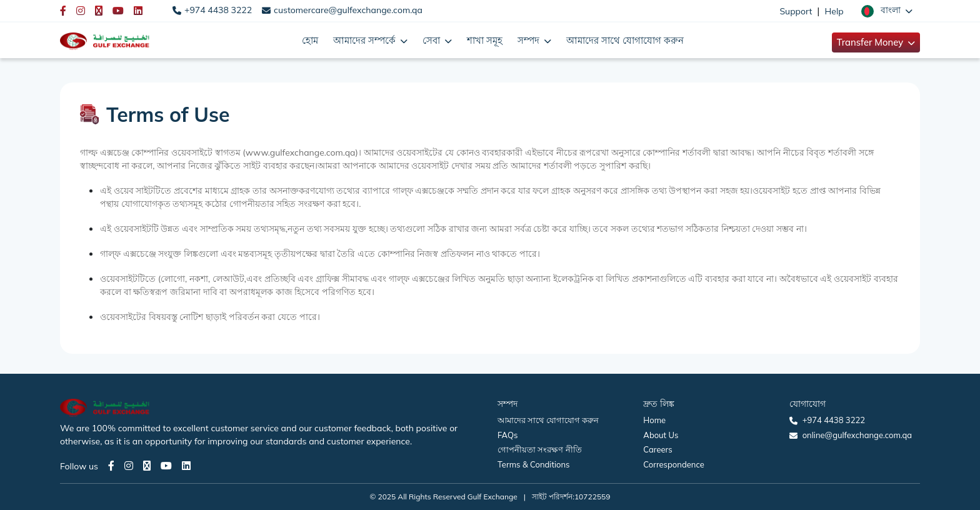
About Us (661, 435)
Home (654, 420)
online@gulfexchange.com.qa (857, 435)
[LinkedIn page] (186, 466)
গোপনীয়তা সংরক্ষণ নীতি (540, 449)
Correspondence (673, 464)
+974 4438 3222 (218, 10)
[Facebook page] (111, 466)
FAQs (507, 435)
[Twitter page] (147, 466)
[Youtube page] (166, 466)
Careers (657, 449)
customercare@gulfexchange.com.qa (348, 10)
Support (796, 11)
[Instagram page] (129, 466)
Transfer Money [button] (871, 42)
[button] (887, 11)
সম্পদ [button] (530, 40)
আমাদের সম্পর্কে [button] (366, 40)
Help (834, 11)
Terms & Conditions (534, 464)
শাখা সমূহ (485, 40)
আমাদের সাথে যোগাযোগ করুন (625, 40)
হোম (310, 40)
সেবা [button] (432, 40)
